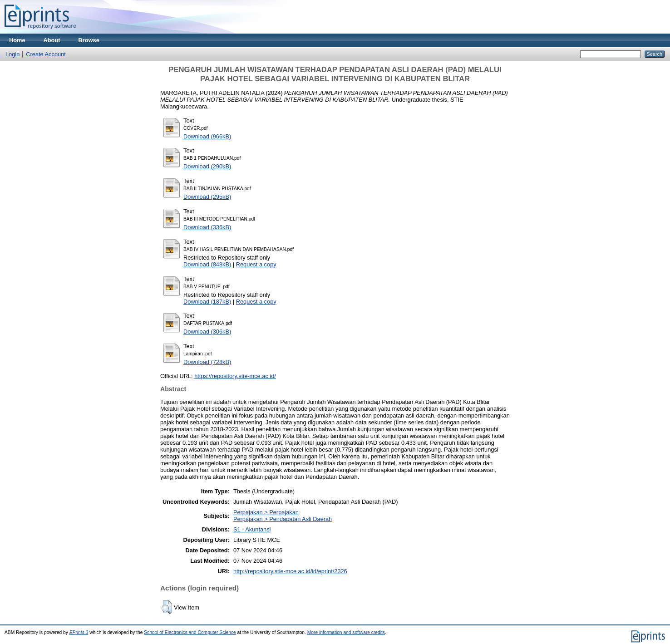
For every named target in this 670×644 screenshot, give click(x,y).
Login (12, 54)
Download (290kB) (207, 166)
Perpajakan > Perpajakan (266, 512)
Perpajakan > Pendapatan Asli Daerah (283, 519)
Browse (89, 40)
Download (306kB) (207, 332)
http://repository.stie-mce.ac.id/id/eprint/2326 (290, 571)
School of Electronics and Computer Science (190, 632)
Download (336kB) (207, 227)
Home (17, 40)
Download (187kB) (207, 302)
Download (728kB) (207, 362)
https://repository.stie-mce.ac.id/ (235, 376)
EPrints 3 (79, 632)
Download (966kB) (207, 136)
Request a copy (256, 264)
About (52, 40)
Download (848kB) (207, 264)
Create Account (46, 54)
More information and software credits (346, 632)
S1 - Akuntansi (252, 529)
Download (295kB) (207, 197)
